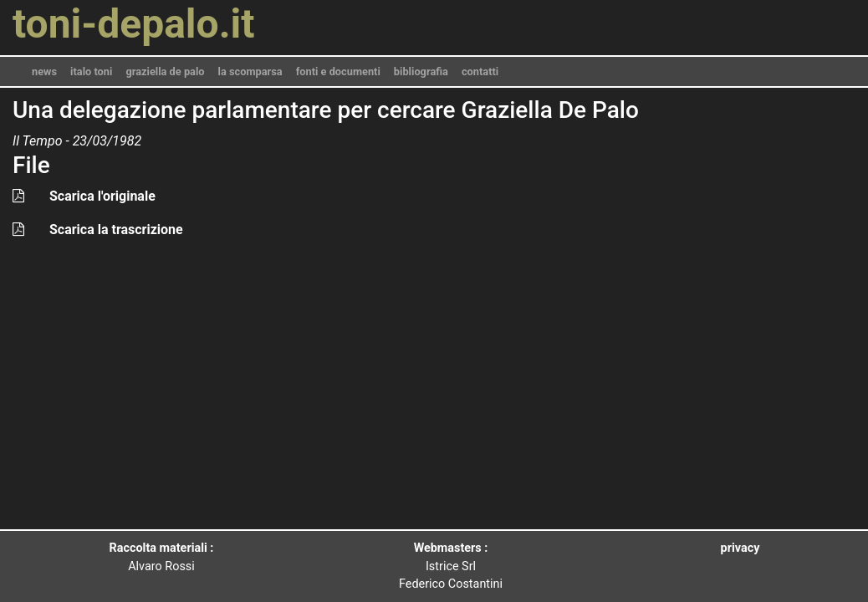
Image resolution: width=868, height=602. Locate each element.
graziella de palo (165, 71)
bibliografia (421, 71)
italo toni (91, 71)
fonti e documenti (338, 71)
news (44, 71)
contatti (480, 71)
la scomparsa (250, 71)
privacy (740, 548)
